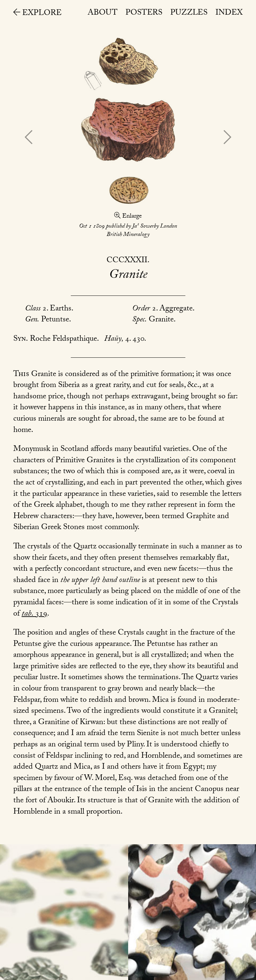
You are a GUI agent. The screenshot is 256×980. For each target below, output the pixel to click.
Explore (38, 14)
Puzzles (189, 13)
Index (229, 13)
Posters (144, 13)
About (103, 13)
